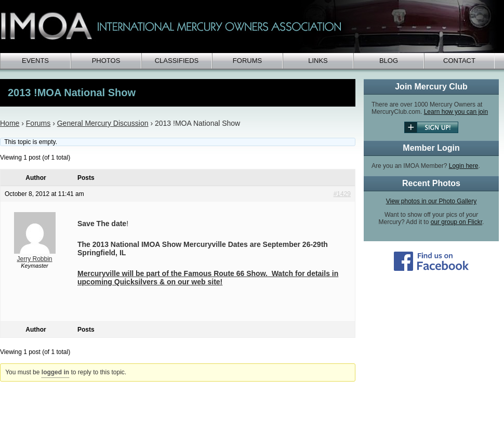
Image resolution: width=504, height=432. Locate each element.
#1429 (342, 194)
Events (35, 61)
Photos (106, 61)
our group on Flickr (456, 222)
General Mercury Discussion (103, 123)
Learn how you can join (456, 112)
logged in (55, 372)
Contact (459, 61)
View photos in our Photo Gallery (432, 201)
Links (318, 61)
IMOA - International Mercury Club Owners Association (249, 27)
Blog (389, 61)
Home (10, 123)
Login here (464, 166)
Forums (247, 61)
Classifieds (177, 61)
